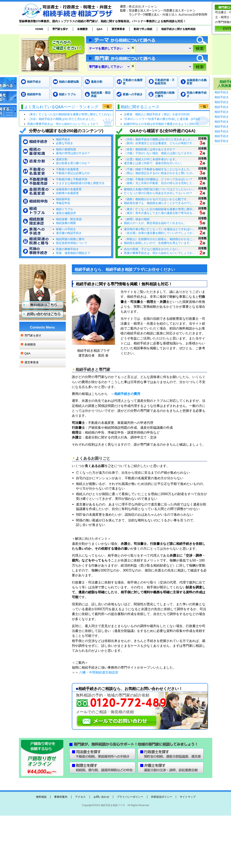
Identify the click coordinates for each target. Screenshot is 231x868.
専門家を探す (60, 29)
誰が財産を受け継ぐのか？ (73, 163)
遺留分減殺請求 (66, 213)
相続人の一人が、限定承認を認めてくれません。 (155, 223)
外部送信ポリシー (162, 797)
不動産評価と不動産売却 (72, 179)
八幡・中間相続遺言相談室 (99, 672)
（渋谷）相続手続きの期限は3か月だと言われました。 (62, 119)
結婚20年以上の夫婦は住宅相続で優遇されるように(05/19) (161, 124)
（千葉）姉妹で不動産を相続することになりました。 (158, 169)
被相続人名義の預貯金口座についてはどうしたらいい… (160, 189)
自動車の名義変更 (67, 193)
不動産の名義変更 (133, 82)
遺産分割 (96, 82)
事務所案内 (61, 797)
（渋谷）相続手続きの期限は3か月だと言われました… (159, 139)
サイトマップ (188, 797)
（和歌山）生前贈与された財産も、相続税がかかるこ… (160, 239)
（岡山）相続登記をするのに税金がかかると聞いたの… (160, 173)
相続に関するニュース (140, 107)
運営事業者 (118, 29)
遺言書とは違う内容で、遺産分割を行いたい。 (154, 163)
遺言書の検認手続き (69, 233)
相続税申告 (34, 94)
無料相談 (41, 797)
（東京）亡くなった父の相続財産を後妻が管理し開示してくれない (70, 114)
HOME (39, 29)
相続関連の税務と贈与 (165, 94)
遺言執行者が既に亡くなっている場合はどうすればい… (160, 229)
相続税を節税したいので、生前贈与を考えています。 (158, 243)
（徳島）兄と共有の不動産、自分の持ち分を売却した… (160, 183)
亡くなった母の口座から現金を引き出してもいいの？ (158, 193)
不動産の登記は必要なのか (73, 173)
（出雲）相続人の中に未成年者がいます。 (151, 159)
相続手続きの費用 (127, 394)
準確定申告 (63, 203)
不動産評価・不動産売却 (165, 82)
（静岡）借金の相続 (137, 219)
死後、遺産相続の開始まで (73, 253)
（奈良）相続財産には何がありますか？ (150, 149)
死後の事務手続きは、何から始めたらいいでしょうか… (160, 253)
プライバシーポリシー (130, 797)
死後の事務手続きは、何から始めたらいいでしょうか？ (63, 124)
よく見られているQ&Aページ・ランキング (61, 107)
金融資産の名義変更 (197, 82)
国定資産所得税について (72, 243)
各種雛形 (82, 29)
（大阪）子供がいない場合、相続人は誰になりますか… (160, 153)
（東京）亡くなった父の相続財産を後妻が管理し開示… (160, 209)
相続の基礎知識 (69, 82)
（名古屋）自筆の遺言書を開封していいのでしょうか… (160, 233)
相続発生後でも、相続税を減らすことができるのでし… (160, 203)
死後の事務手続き (197, 94)
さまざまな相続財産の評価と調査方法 (80, 183)
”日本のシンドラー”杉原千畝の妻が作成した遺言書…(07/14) (162, 119)
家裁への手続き (133, 94)
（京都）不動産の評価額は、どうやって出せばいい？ (158, 179)
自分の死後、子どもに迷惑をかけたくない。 (152, 249)
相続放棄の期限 (66, 223)
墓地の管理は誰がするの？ (73, 153)
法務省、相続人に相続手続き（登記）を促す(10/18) (157, 114)
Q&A (100, 29)
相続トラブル (67, 94)
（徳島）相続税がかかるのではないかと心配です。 (157, 199)
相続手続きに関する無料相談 (178, 29)
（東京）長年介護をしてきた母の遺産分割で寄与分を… (160, 213)
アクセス (80, 797)
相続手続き (34, 82)
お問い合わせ (101, 797)
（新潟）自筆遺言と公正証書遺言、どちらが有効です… (160, 143)
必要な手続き (65, 143)
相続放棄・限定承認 (101, 94)
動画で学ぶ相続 (143, 29)
